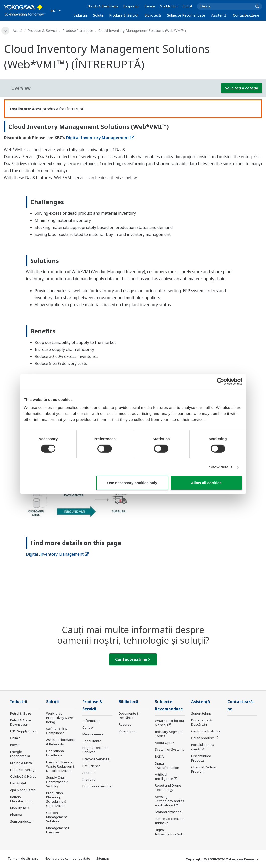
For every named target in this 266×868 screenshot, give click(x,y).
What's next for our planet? (170, 723)
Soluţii (98, 15)
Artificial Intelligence (164, 776)
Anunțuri (89, 773)
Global (187, 6)
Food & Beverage (23, 770)
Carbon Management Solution (57, 817)
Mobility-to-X (20, 808)
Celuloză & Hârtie (23, 776)
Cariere (150, 6)
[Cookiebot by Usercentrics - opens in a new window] (220, 381)
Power (15, 745)
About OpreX (165, 743)
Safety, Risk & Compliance (57, 731)
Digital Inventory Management (100, 138)
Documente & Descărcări (129, 716)
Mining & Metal (21, 763)
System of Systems (170, 749)
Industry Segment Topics (169, 734)
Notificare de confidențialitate (67, 858)
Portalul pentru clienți (203, 747)
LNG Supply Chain (24, 731)
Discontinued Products (201, 758)
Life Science (91, 766)
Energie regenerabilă (20, 754)
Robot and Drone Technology (168, 787)
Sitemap (103, 858)
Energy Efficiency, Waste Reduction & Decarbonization (61, 766)
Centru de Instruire (206, 731)
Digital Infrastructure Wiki (169, 832)
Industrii (80, 15)
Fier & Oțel (18, 783)
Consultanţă (92, 741)
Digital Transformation (167, 765)
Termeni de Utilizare (23, 858)
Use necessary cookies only (132, 483)
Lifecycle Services (96, 759)
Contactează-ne (246, 15)
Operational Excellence (55, 753)
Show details (221, 467)
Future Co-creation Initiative (169, 821)
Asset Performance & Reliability (61, 742)
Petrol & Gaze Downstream (21, 722)
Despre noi (131, 6)
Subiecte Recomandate (186, 15)
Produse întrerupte (78, 30)
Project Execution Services (95, 750)
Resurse (125, 724)
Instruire (89, 779)
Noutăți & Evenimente (103, 6)
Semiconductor (21, 821)
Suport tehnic (201, 713)
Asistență (219, 15)
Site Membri (169, 6)
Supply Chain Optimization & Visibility (57, 782)
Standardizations (168, 812)
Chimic (15, 738)
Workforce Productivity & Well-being (61, 718)
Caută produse (203, 738)
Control (88, 727)
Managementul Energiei (58, 830)
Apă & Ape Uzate (23, 790)
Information (92, 721)
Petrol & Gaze (21, 713)
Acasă (17, 30)
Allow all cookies (206, 483)
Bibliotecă (153, 15)
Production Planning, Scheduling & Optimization (56, 799)
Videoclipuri (127, 731)
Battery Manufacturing (21, 799)
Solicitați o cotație (242, 88)
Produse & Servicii (124, 15)
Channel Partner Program (204, 769)
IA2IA (159, 756)
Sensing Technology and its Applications (170, 801)
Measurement (93, 734)
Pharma (16, 815)
